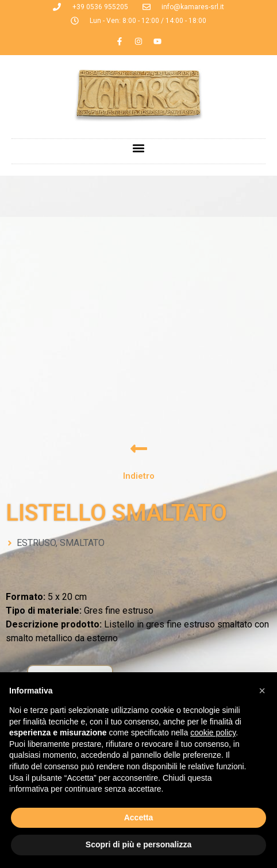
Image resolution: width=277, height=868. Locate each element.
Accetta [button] (139, 817)
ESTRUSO (36, 543)
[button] (139, 148)
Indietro (139, 476)
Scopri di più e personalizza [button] (138, 844)
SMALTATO (82, 543)
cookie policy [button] (213, 733)
